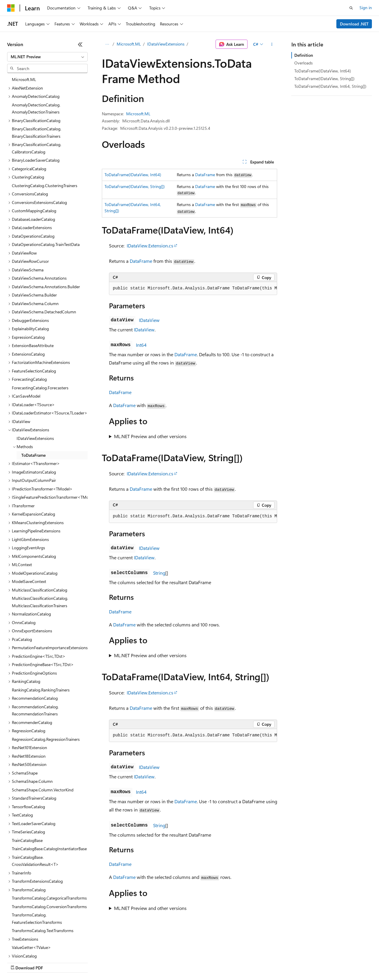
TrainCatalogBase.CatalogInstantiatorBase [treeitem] (49, 800)
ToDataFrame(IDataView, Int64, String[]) (330, 86)
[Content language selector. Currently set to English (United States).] (34, 948)
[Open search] (351, 8)
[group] (193, 289)
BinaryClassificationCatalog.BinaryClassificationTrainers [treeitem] (37, 84)
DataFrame (205, 175)
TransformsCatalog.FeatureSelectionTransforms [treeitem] (37, 870)
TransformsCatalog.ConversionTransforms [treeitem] (49, 858)
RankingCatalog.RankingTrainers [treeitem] (41, 641)
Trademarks (245, 962)
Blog (81, 962)
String (159, 573)
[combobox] (47, 57)
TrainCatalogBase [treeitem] (27, 792)
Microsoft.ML (129, 44)
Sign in (366, 8)
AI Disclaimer (19, 962)
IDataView (149, 320)
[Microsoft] (11, 8)
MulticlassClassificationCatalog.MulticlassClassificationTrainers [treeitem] (40, 553)
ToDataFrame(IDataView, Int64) (133, 175)
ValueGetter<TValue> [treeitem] (31, 899)
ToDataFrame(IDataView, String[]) (135, 186)
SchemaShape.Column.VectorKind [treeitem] (43, 741)
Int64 (141, 345)
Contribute (106, 962)
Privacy (129, 962)
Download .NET (354, 24)
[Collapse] (80, 44)
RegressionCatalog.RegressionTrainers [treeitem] (46, 691)
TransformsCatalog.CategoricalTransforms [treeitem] (49, 849)
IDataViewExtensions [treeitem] (35, 390)
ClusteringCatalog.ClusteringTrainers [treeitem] (45, 137)
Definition (304, 55)
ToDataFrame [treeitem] (33, 407)
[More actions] (272, 44)
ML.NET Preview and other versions (150, 436)
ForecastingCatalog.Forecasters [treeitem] (40, 339)
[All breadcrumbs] (107, 44)
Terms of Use (216, 962)
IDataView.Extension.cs (150, 246)
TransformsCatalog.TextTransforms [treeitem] (43, 882)
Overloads (303, 63)
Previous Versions (54, 962)
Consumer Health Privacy (170, 962)
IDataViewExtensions (166, 44)
